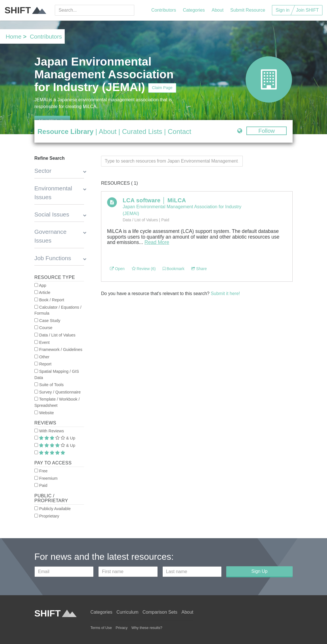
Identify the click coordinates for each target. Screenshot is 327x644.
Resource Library (65, 131)
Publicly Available (53, 509)
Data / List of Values (55, 335)
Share (199, 269)
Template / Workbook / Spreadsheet (57, 402)
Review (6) (144, 269)
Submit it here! (225, 293)
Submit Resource (248, 10)
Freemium (46, 478)
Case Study (47, 321)
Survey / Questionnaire (57, 392)
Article (42, 292)
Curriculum (127, 612)
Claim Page (162, 88)
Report (43, 364)
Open (117, 269)
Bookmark (174, 269)
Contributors (164, 10)
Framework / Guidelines (58, 350)
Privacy (121, 628)
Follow (267, 131)
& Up (55, 438)
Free (41, 471)
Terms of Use (101, 628)
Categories (194, 10)
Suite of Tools (49, 385)
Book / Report (49, 300)
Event (42, 342)
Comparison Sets (160, 612)
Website (44, 413)
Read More (157, 242)
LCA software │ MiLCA (154, 200)
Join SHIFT (307, 10)
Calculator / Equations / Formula (58, 310)
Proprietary (47, 516)
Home (13, 36)
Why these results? (147, 628)
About (218, 10)
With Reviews (49, 431)
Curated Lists (142, 131)
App (40, 285)
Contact (180, 131)
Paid (41, 485)
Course (43, 328)
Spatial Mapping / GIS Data (57, 374)
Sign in (283, 10)
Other (42, 357)
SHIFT (25, 10)
